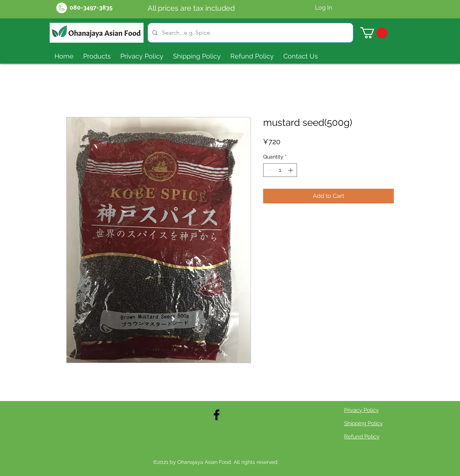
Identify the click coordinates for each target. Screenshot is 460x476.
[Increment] (291, 170)
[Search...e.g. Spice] (250, 33)
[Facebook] (217, 415)
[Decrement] (269, 170)
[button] (374, 33)
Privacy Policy (361, 410)
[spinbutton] (280, 170)
